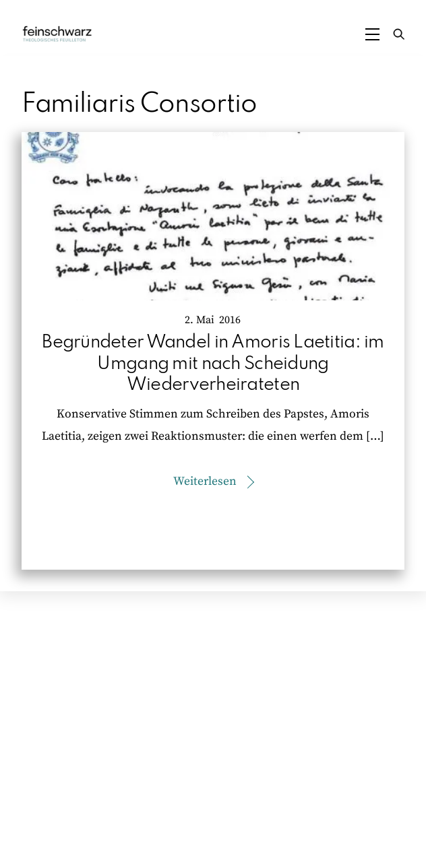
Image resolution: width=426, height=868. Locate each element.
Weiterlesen (205, 481)
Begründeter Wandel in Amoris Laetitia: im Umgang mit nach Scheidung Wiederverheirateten (213, 363)
